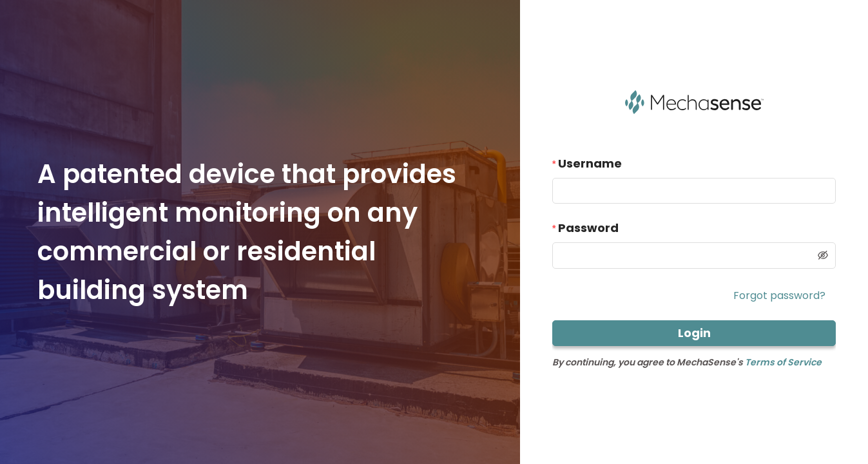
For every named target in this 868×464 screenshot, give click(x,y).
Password (588, 228)
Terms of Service (783, 362)
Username (590, 163)
